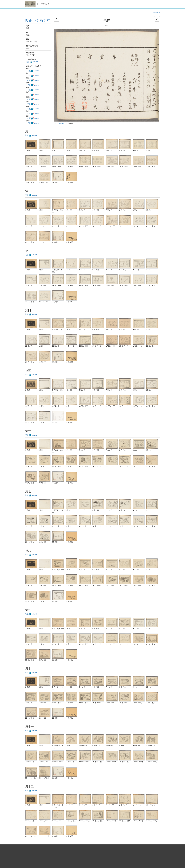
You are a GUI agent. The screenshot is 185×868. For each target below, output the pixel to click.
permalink (156, 13)
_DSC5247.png (59, 123)
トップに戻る (43, 4)
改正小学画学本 (38, 20)
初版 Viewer (32, 62)
